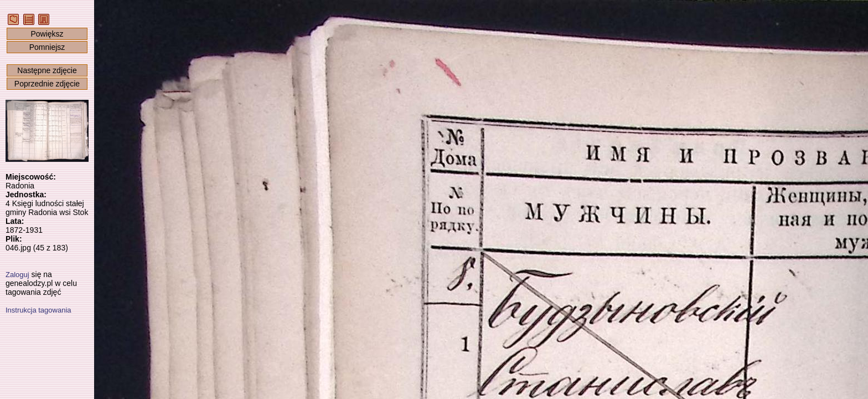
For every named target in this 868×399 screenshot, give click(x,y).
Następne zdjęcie (47, 70)
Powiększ (47, 34)
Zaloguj (17, 275)
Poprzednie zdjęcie (47, 84)
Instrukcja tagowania (38, 310)
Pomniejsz (47, 47)
